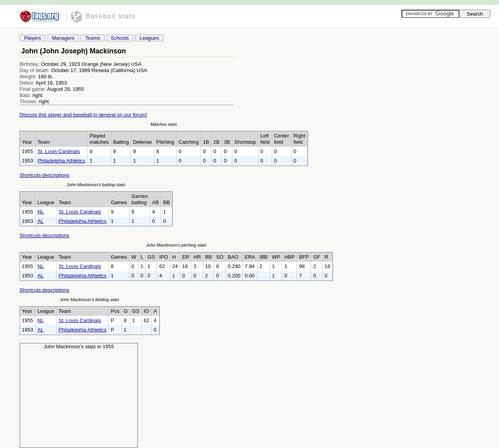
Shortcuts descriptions (44, 175)
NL (41, 212)
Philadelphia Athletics (61, 161)
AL (41, 221)
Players (33, 38)
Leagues (149, 38)
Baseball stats (111, 16)
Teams (92, 38)
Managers (63, 38)
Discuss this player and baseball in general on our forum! (83, 115)
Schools (120, 38)
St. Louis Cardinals (59, 151)
